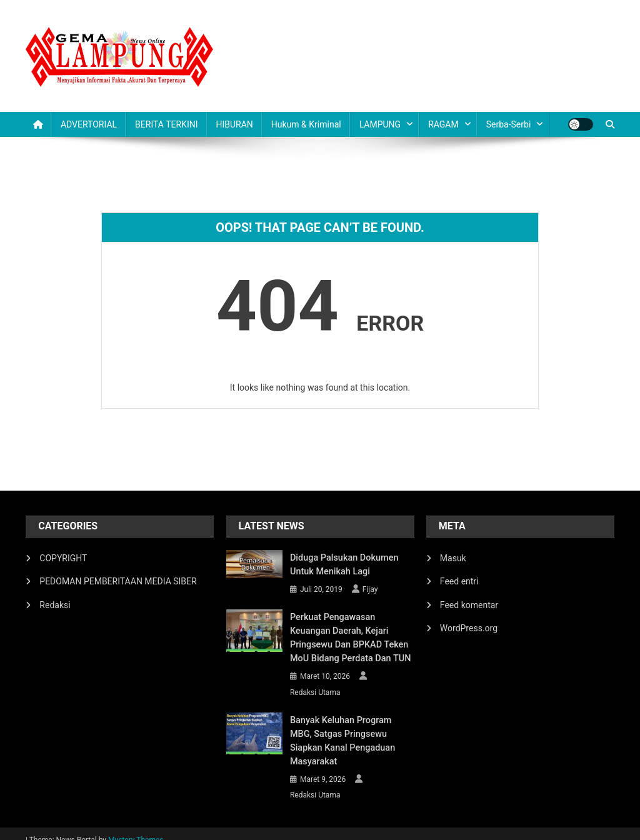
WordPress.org (469, 628)
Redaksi (55, 605)
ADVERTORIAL (89, 124)
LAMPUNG (380, 124)
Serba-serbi (509, 124)
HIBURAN (235, 124)
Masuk (453, 558)
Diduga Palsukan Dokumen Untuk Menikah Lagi (342, 565)
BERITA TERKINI (166, 124)
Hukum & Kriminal (306, 124)
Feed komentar (469, 605)
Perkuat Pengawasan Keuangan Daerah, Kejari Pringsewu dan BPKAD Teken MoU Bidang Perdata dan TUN (352, 638)
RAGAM (443, 124)
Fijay (370, 589)
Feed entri (459, 581)
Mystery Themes (136, 826)
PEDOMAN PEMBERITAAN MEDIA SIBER (118, 581)
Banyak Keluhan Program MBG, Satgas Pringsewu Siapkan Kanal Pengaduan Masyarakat (351, 734)
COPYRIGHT (63, 558)
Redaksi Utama (315, 692)
